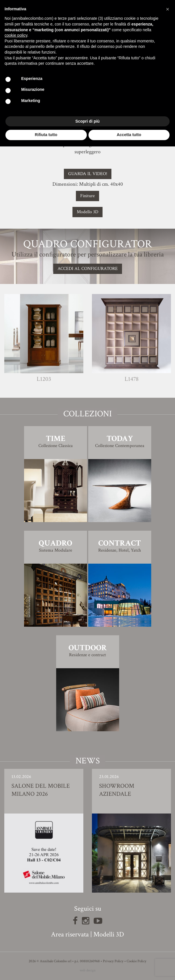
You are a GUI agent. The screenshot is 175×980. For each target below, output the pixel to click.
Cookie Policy (136, 961)
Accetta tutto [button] (129, 135)
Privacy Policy (113, 961)
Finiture (87, 196)
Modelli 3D (109, 934)
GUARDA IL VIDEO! (88, 174)
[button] (168, 9)
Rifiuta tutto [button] (46, 135)
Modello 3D (87, 212)
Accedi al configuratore (88, 269)
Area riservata (70, 934)
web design (88, 970)
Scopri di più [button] (87, 121)
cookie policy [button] (16, 35)
